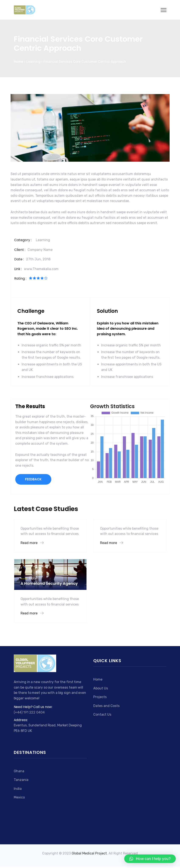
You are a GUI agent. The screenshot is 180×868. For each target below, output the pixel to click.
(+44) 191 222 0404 (29, 712)
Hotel (33, 578)
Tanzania (21, 780)
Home (98, 679)
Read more (32, 543)
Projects (100, 697)
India (18, 789)
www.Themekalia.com (41, 269)
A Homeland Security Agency (49, 583)
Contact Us (102, 714)
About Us (101, 688)
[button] (150, 859)
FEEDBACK (33, 479)
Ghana (19, 771)
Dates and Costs (106, 706)
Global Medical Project (89, 853)
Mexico (19, 797)
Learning (43, 240)
